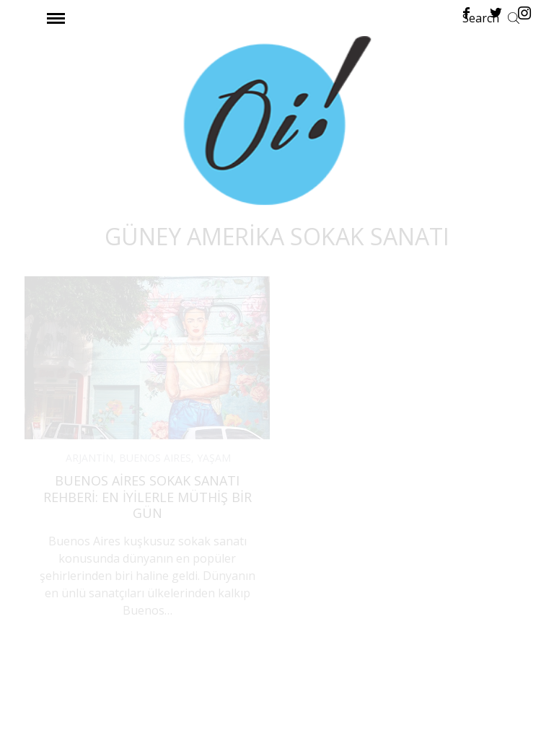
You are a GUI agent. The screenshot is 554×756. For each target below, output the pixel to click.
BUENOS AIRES (155, 458)
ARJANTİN (89, 458)
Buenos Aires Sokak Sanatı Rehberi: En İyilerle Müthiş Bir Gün (148, 497)
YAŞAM (214, 458)
